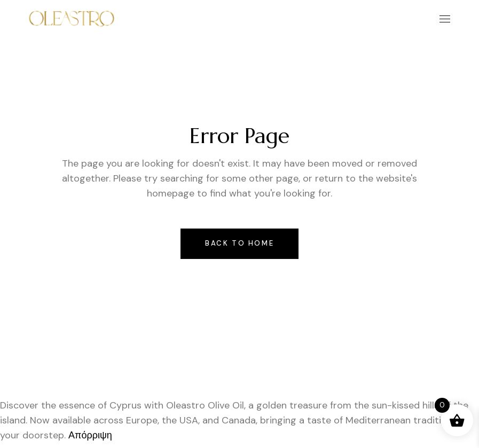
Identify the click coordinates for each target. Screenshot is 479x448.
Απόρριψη (90, 435)
